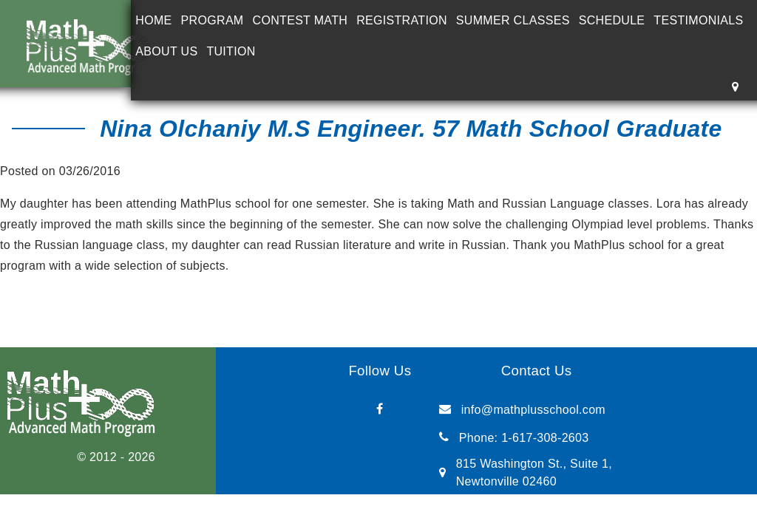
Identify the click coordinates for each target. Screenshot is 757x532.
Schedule (612, 20)
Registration (402, 20)
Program (213, 20)
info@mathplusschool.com (533, 410)
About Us (166, 51)
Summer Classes (513, 20)
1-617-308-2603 (545, 438)
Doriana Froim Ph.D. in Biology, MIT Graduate (152, 298)
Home (153, 20)
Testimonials (698, 20)
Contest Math (301, 20)
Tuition (231, 51)
